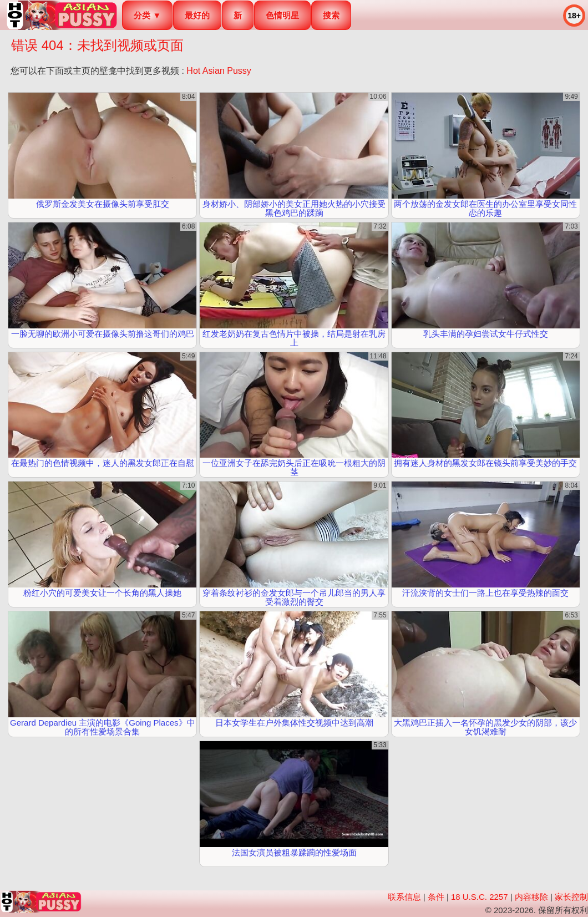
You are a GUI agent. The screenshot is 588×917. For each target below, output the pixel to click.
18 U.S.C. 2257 (480, 897)
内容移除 (531, 897)
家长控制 (571, 897)
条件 (436, 897)
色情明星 (282, 15)
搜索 (331, 15)
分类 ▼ (147, 15)
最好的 (197, 15)
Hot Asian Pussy (219, 71)
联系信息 (404, 897)
